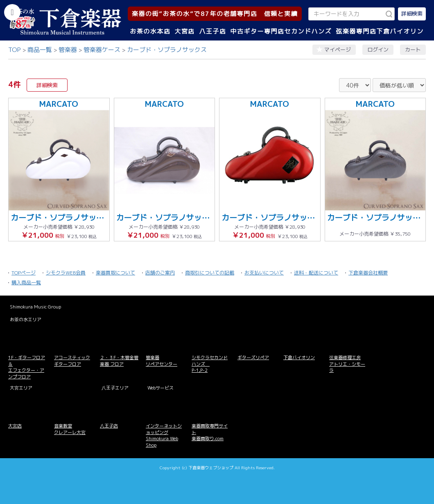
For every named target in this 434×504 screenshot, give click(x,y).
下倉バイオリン (299, 358)
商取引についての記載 (210, 273)
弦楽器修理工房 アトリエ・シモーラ (347, 364)
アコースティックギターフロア (72, 361)
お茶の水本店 (150, 31)
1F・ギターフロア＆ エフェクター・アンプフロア (27, 367)
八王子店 (212, 31)
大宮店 (185, 31)
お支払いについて (264, 273)
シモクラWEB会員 (66, 273)
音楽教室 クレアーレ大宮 (70, 429)
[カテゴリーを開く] (12, 12)
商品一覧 (40, 50)
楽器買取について (115, 273)
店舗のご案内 (160, 273)
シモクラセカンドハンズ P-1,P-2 (210, 364)
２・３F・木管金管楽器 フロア (119, 361)
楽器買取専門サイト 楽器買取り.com (210, 432)
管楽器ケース (102, 50)
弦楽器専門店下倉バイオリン (380, 31)
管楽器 (68, 50)
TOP (15, 50)
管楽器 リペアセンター (162, 361)
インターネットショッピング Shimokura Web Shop (164, 435)
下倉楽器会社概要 (368, 273)
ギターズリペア (253, 358)
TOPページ (24, 273)
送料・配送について (316, 273)
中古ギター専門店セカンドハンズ (281, 31)
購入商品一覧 (26, 282)
